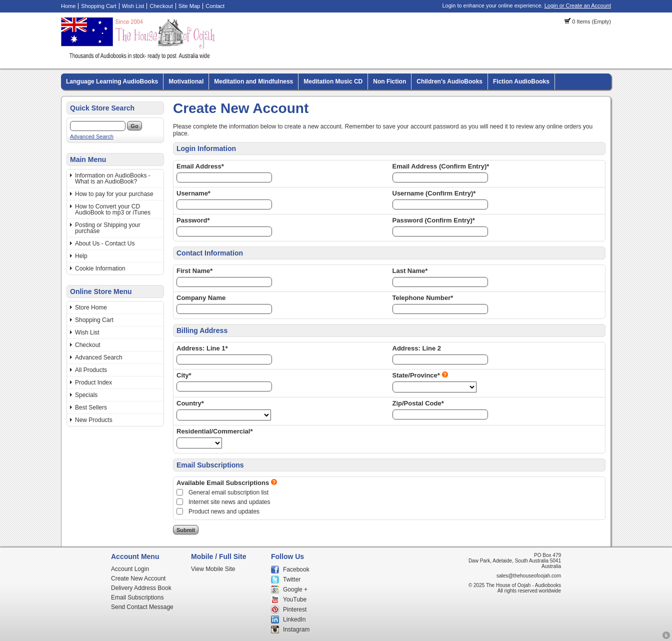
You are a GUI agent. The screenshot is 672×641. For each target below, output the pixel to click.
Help (81, 256)
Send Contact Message (142, 607)
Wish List (133, 6)
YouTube (295, 599)
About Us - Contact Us (105, 243)
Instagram (296, 629)
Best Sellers (91, 407)
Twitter (292, 579)
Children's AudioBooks (449, 81)
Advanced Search (92, 136)
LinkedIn (294, 619)
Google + (295, 589)
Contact (215, 6)
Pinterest (295, 609)
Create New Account (138, 578)
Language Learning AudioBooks (112, 81)
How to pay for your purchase (114, 194)
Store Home (91, 307)
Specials (86, 395)
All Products (91, 370)
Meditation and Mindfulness (253, 81)
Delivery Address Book (141, 588)
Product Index (93, 382)
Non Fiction (389, 81)
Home (68, 6)
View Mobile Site (213, 569)
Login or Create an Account (578, 5)
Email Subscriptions (137, 597)
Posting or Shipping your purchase (108, 228)
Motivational (186, 81)
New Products (94, 420)
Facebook (296, 569)
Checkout (161, 6)
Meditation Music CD (333, 81)
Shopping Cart (98, 6)
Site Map (189, 6)
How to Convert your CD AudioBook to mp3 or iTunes (113, 209)
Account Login (130, 569)
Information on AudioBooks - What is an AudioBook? (113, 178)
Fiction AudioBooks (521, 81)
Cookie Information (100, 268)
